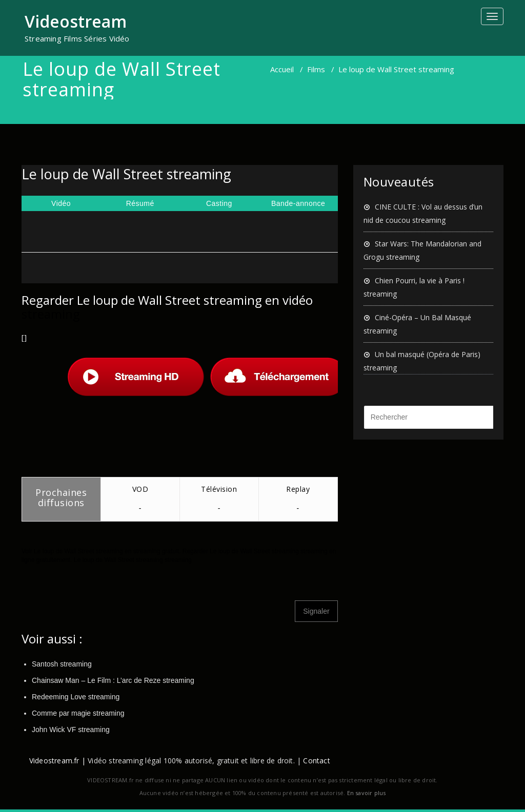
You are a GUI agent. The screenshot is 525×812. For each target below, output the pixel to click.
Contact (316, 761)
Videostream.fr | (57, 761)
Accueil (282, 69)
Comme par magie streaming (78, 713)
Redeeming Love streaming (76, 697)
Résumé (140, 203)
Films (316, 69)
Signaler (316, 611)
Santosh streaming (62, 664)
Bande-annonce (298, 203)
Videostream (76, 21)
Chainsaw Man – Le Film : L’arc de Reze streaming (113, 680)
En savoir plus (367, 793)
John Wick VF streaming (71, 730)
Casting (219, 203)
